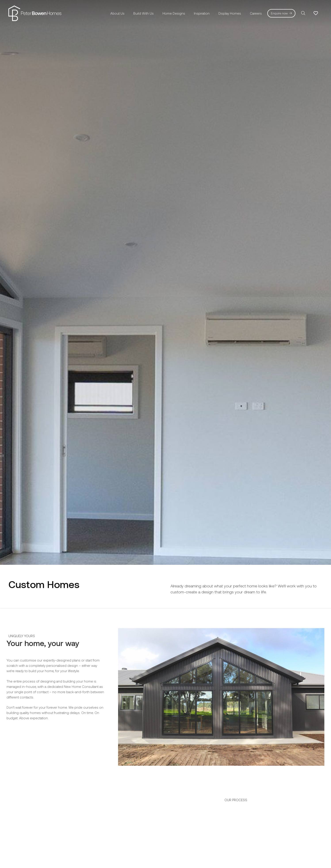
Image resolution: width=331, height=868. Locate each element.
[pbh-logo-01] (35, 13)
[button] (303, 13)
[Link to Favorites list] (316, 13)
